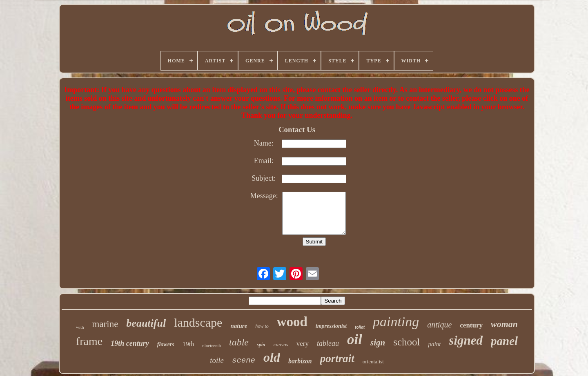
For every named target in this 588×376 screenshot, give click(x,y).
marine (105, 324)
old (272, 357)
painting (396, 322)
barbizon (300, 361)
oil (355, 340)
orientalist (373, 362)
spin (261, 345)
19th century (130, 343)
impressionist (331, 326)
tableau (328, 343)
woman (504, 324)
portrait (337, 358)
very (303, 344)
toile (217, 360)
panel (504, 341)
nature (239, 326)
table (239, 342)
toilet (360, 327)
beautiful (146, 323)
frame (89, 341)
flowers (166, 344)
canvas (281, 344)
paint (434, 344)
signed (466, 340)
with (80, 327)
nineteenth (212, 345)
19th (188, 344)
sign (378, 343)
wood (292, 322)
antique (439, 325)
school (406, 342)
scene (244, 361)
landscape (198, 322)
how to (262, 326)
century (471, 325)
